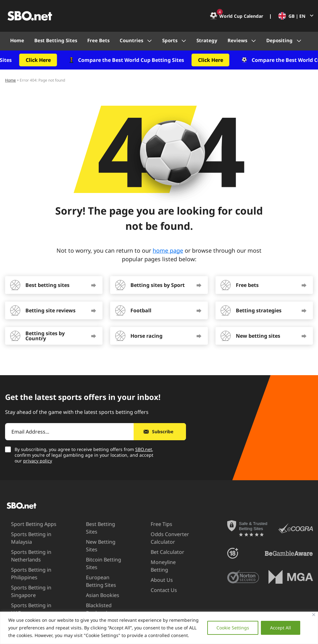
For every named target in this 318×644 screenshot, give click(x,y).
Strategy (207, 40)
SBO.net (144, 449)
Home (17, 40)
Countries (131, 40)
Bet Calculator (158, 552)
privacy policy (38, 461)
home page (168, 250)
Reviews (237, 40)
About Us (152, 572)
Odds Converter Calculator (160, 538)
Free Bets (98, 40)
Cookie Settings (233, 628)
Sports (170, 40)
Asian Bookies (93, 580)
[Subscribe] (160, 432)
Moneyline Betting (163, 562)
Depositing (279, 40)
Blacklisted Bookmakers (92, 594)
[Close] (314, 615)
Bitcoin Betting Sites (94, 548)
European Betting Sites (98, 566)
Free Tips (152, 524)
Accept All (281, 628)
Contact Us (154, 582)
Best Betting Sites (56, 40)
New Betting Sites (98, 534)
